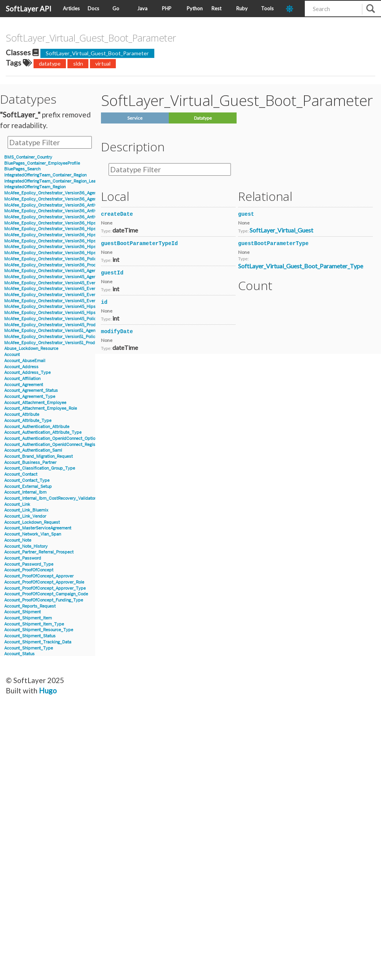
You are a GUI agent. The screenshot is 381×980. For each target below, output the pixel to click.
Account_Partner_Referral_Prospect (39, 552)
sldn (78, 63)
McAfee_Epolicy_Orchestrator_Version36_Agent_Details (59, 193)
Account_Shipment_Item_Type (34, 624)
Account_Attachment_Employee (35, 403)
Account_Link (17, 504)
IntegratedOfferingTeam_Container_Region (45, 175)
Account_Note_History (26, 546)
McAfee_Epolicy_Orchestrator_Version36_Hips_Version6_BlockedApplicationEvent (86, 223)
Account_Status (19, 654)
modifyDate (117, 332)
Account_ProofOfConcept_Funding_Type (44, 600)
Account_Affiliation (22, 379)
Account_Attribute (22, 415)
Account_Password (23, 558)
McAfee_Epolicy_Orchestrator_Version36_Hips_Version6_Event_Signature (77, 229)
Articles (71, 8)
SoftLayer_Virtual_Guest (281, 230)
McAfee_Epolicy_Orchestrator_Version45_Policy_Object (59, 319)
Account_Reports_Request (30, 606)
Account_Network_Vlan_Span (33, 534)
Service (135, 118)
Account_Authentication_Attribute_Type (43, 432)
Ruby (242, 8)
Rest (216, 8)
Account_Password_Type (29, 564)
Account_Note (18, 540)
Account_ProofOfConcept (29, 570)
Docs (93, 8)
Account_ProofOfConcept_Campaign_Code (46, 594)
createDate (117, 214)
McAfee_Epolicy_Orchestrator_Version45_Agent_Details (59, 271)
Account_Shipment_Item (28, 618)
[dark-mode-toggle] (292, 9)
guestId (112, 273)
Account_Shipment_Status (30, 636)
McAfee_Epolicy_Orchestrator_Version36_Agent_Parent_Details (66, 199)
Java (142, 8)
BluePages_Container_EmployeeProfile (42, 163)
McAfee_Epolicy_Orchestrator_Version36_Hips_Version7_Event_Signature (77, 247)
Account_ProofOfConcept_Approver (39, 576)
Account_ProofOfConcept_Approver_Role (44, 582)
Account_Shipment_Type (29, 648)
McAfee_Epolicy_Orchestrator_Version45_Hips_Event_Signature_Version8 (77, 313)
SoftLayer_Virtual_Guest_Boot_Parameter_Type (301, 266)
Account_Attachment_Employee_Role (41, 408)
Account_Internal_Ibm (25, 492)
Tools (267, 8)
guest (246, 214)
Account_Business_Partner (30, 463)
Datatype (203, 118)
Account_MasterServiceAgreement (38, 528)
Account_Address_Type (27, 373)
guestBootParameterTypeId (139, 244)
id (104, 302)
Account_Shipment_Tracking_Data (38, 642)
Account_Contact (21, 474)
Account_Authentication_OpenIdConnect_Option (51, 439)
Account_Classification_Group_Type (40, 468)
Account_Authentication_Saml (33, 450)
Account (12, 355)
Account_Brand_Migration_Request (38, 456)
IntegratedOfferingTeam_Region (35, 187)
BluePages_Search (22, 169)
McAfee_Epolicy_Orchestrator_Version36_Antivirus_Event (61, 205)
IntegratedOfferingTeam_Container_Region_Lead (51, 181)
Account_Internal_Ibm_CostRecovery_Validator (50, 498)
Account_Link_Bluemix (26, 510)
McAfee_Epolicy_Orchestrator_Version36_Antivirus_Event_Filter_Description (79, 217)
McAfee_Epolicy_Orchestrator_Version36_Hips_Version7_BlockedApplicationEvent (85, 241)
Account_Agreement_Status (31, 391)
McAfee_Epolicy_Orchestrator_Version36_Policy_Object (59, 259)
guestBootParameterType (273, 244)
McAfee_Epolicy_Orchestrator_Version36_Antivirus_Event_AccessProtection (79, 211)
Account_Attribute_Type (28, 421)
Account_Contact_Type (27, 480)
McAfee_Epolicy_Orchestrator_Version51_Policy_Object (58, 337)
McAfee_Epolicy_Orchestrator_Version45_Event (51, 283)
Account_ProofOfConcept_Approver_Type (45, 588)
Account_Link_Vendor (25, 516)
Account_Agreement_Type (30, 397)
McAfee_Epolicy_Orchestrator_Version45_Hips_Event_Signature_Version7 (76, 307)
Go (116, 8)
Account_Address (21, 367)
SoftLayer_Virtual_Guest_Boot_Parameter (97, 53)
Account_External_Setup (28, 487)
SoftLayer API (29, 9)
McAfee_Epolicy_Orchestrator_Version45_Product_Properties (64, 325)
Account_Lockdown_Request (32, 522)
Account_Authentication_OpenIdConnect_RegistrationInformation (67, 445)
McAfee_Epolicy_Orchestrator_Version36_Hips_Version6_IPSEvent (70, 235)
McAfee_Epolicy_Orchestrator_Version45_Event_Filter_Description (69, 289)
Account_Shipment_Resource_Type (39, 630)
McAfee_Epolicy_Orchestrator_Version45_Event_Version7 (60, 295)
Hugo (48, 690)
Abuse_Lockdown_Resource (31, 349)
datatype (50, 63)
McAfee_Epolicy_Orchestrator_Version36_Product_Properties (64, 265)
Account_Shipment (22, 612)
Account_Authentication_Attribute (37, 427)
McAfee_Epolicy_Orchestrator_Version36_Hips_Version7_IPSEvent (70, 253)
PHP (167, 8)
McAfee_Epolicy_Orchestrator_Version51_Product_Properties (64, 343)
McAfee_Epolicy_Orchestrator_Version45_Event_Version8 (61, 301)
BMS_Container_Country (28, 157)
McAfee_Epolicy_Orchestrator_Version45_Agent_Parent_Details (66, 277)
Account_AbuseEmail (25, 361)
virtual (103, 63)
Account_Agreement (24, 385)
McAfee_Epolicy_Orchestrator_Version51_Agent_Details (58, 331)
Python (195, 8)
